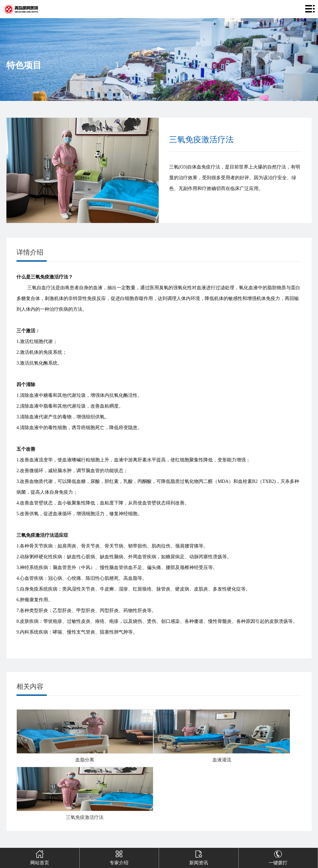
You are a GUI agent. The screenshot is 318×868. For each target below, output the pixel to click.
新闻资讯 (199, 857)
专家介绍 (119, 857)
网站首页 (40, 857)
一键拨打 (278, 857)
